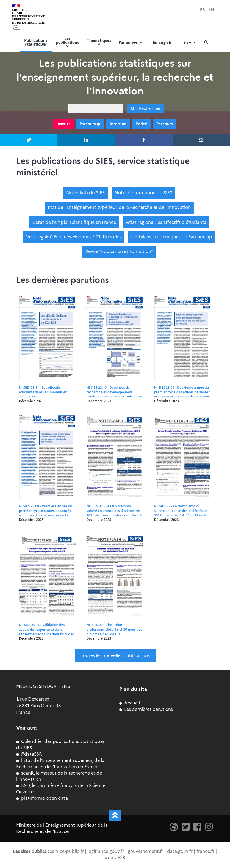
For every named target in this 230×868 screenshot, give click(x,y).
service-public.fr (67, 851)
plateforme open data (42, 798)
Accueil (130, 703)
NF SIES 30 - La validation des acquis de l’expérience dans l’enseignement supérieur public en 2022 (47, 632)
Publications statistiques (36, 43)
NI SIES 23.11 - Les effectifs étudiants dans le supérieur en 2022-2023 (43, 392)
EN (211, 10)
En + (190, 43)
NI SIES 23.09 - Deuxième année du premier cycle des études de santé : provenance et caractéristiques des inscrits (182, 394)
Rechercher (146, 108)
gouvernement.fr (146, 851)
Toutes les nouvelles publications (115, 656)
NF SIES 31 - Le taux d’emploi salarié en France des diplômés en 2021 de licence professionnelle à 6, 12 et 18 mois (115, 513)
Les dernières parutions (146, 709)
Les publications (67, 42)
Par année (131, 43)
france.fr (205, 851)
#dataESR (29, 754)
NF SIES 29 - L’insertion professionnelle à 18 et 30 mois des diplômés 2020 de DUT (114, 629)
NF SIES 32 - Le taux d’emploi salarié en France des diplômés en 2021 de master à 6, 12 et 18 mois (181, 511)
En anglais (162, 43)
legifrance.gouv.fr (106, 851)
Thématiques (99, 42)
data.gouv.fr (180, 851)
